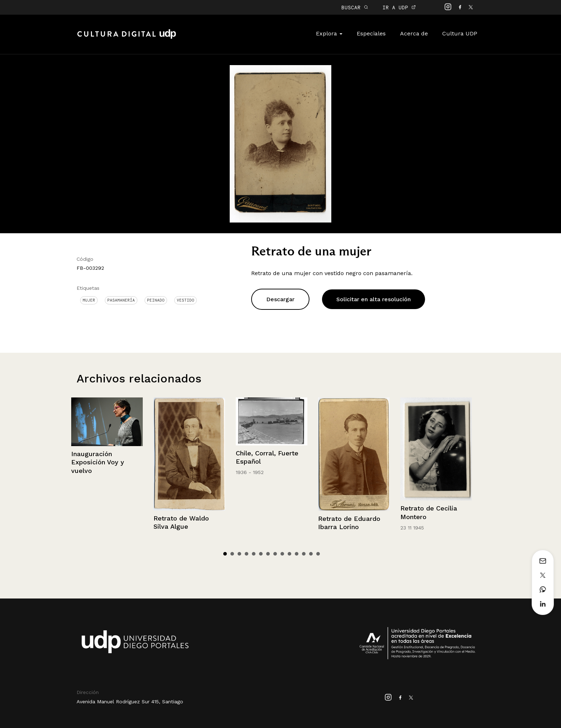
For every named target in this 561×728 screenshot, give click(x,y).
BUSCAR (355, 7)
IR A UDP (399, 7)
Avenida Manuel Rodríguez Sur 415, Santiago (130, 702)
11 (297, 554)
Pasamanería (121, 300)
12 (304, 554)
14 (318, 554)
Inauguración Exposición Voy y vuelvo (98, 462)
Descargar (280, 299)
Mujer (89, 300)
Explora (329, 33)
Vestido (186, 300)
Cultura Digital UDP (127, 38)
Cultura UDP (460, 33)
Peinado (156, 300)
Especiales (371, 33)
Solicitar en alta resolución (374, 299)
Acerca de (414, 33)
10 (289, 554)
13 (311, 554)
